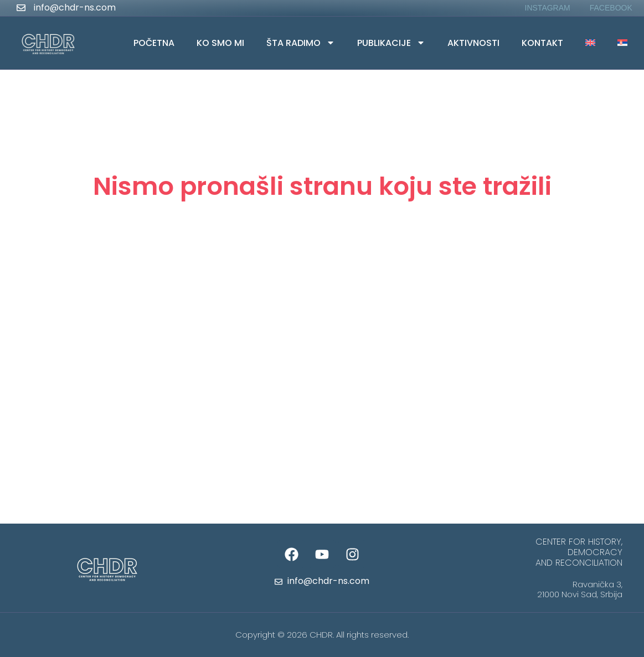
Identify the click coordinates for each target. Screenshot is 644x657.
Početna (154, 43)
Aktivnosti (473, 43)
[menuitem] (590, 43)
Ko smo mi (220, 43)
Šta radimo (301, 43)
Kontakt (542, 43)
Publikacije (391, 43)
